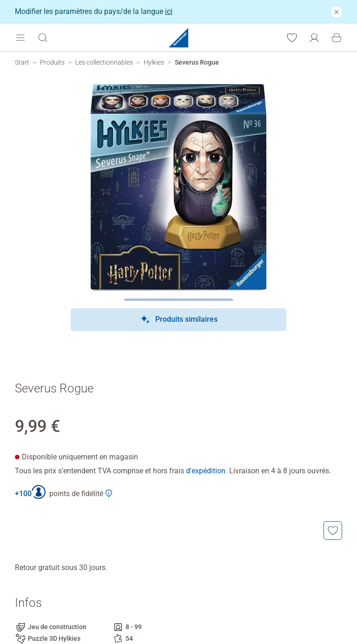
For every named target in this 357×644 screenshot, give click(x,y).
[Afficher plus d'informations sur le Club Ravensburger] (109, 493)
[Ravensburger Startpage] (178, 38)
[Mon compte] (314, 37)
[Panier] (337, 37)
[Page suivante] (179, 300)
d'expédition (206, 471)
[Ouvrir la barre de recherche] (43, 37)
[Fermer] (337, 12)
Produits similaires (179, 320)
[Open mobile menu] (20, 37)
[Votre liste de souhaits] (292, 37)
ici (169, 11)
